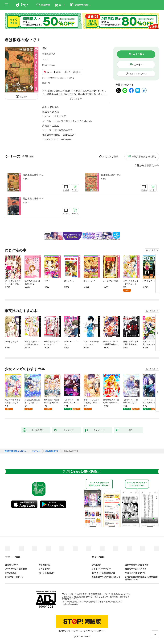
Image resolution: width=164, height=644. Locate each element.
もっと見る (151, 250)
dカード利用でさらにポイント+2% (57, 78)
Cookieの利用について (135, 573)
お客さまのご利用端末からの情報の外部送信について (142, 578)
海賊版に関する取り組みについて (106, 577)
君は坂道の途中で (63, 130)
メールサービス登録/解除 (16, 569)
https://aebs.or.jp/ (71, 604)
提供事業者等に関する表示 (137, 565)
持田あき (47, 54)
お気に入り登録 (110, 156)
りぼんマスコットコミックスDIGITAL (73, 121)
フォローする (53, 54)
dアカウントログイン (14, 577)
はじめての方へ (12, 565)
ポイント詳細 (71, 72)
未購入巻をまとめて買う (144, 156)
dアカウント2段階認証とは (103, 573)
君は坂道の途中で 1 (33, 175)
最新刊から (153, 165)
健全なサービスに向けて (136, 569)
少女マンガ (60, 116)
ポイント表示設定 (46, 573)
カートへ (139, 65)
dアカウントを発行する (70, 631)
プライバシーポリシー (101, 569)
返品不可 (46, 83)
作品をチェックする (138, 74)
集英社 (56, 112)
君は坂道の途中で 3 (33, 198)
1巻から (140, 165)
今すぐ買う (139, 54)
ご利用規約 (96, 565)
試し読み (24, 97)
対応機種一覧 (45, 565)
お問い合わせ (11, 573)
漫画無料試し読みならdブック (16, 451)
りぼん (56, 126)
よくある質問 (45, 569)
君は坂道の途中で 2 (111, 175)
